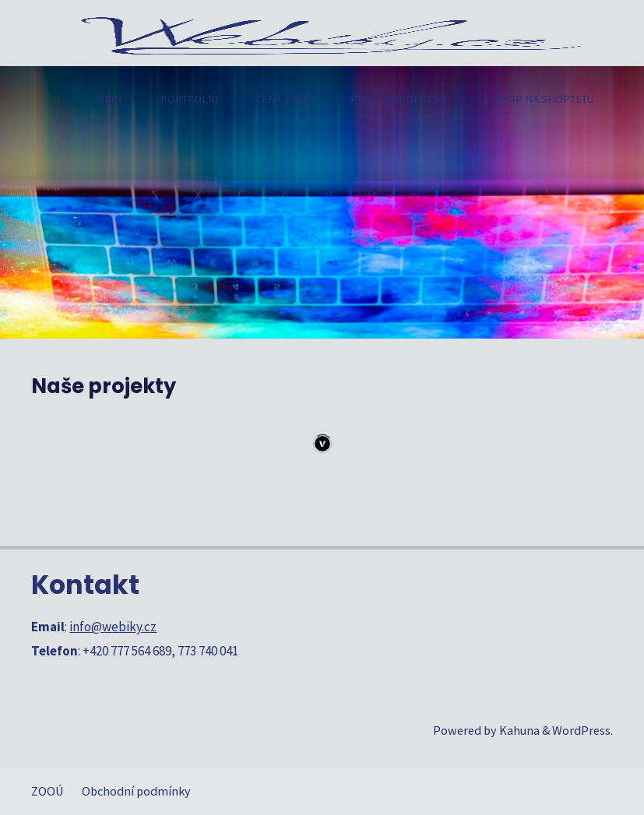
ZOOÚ (48, 791)
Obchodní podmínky (136, 791)
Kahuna (518, 730)
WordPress (581, 730)
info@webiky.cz (113, 627)
